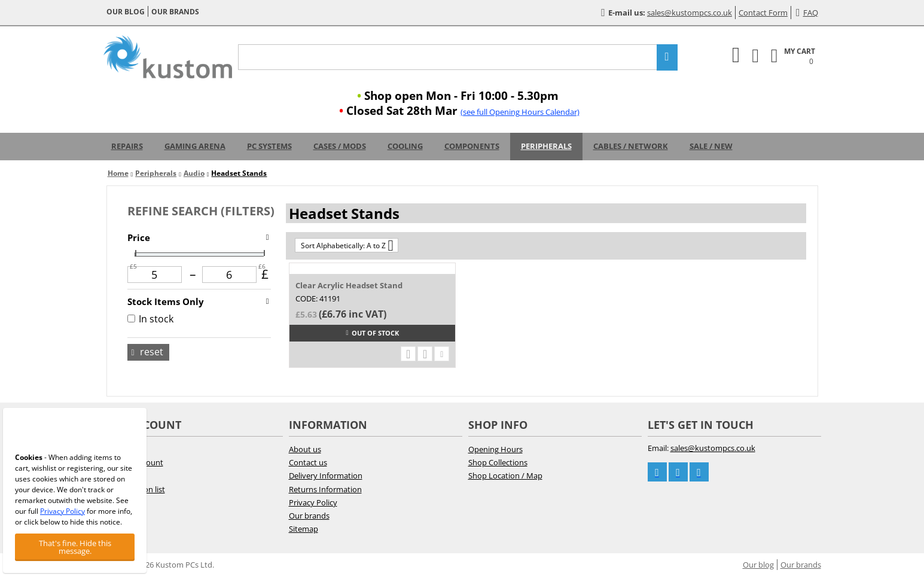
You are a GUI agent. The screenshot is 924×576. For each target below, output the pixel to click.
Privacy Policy (313, 502)
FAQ (807, 13)
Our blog (126, 12)
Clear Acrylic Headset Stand (349, 285)
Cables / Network (631, 146)
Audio (194, 173)
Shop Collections (498, 462)
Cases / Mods (340, 146)
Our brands (175, 12)
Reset (147, 352)
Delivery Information (326, 476)
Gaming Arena (195, 146)
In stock (150, 319)
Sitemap (304, 529)
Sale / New (711, 146)
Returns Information (325, 489)
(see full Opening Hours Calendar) (520, 112)
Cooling (405, 146)
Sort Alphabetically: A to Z (347, 245)
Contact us (308, 462)
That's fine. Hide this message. (75, 547)
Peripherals (546, 146)
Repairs (127, 146)
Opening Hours (495, 449)
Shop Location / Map (505, 476)
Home (118, 173)
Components (472, 146)
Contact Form (763, 13)
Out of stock (372, 333)
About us (305, 449)
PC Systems (269, 146)
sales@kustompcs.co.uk (690, 13)
